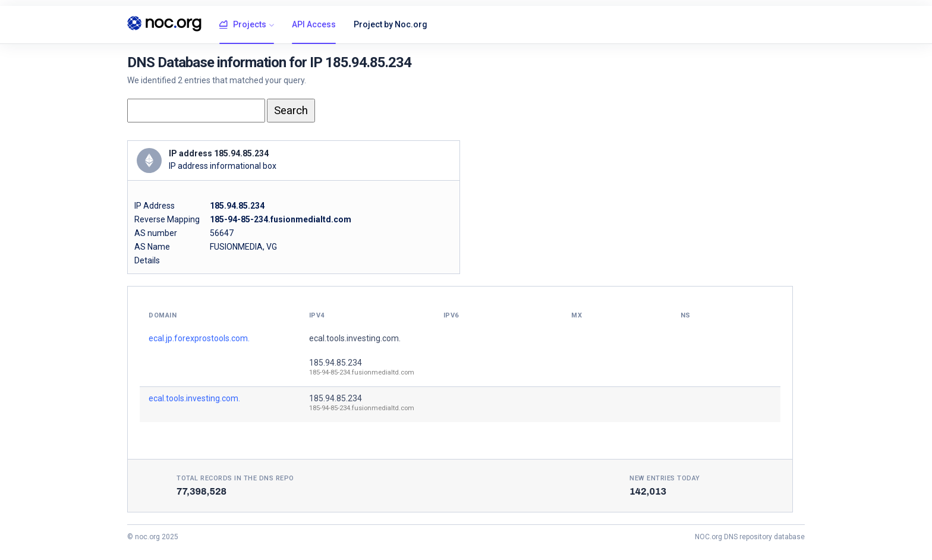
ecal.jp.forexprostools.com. (199, 338)
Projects (243, 25)
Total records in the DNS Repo (235, 478)
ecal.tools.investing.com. (355, 338)
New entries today (665, 478)
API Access (314, 24)
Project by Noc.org (391, 24)
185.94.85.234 (336, 363)
